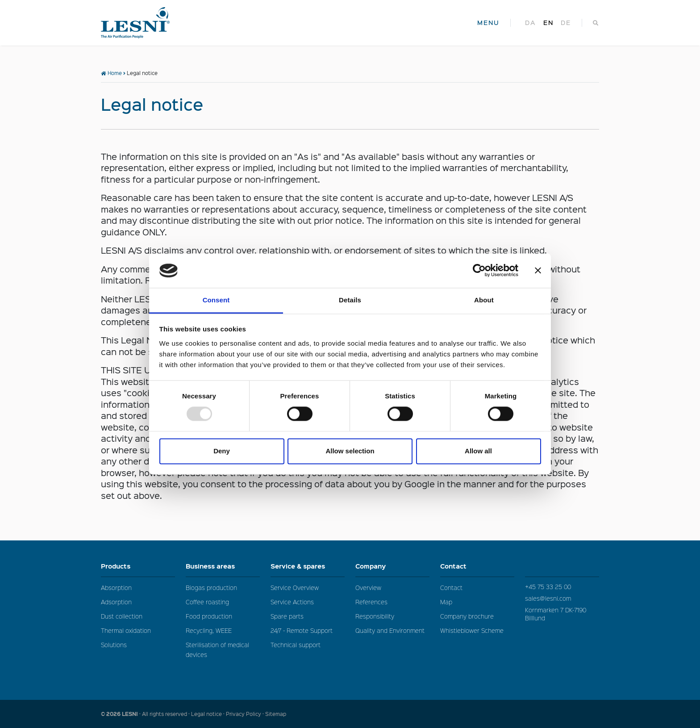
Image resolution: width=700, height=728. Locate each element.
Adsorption (116, 602)
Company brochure (467, 616)
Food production (209, 616)
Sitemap (276, 714)
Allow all (478, 451)
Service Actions (292, 602)
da (531, 23)
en (548, 23)
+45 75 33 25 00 (548, 587)
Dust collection (122, 616)
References (371, 602)
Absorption (116, 588)
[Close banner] (538, 271)
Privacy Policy (244, 714)
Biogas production (211, 588)
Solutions (114, 645)
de (566, 23)
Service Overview (295, 588)
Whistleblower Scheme (472, 630)
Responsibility (375, 616)
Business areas (223, 566)
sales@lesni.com (548, 598)
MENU (488, 23)
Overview (368, 588)
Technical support (296, 645)
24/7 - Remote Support (302, 630)
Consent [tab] (216, 300)
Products (138, 566)
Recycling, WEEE (209, 630)
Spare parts (287, 616)
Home (111, 73)
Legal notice (206, 714)
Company (392, 566)
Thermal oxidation (126, 630)
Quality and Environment (390, 630)
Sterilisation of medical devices (217, 650)
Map (446, 602)
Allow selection (350, 451)
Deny (222, 451)
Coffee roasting (207, 602)
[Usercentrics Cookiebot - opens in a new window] (479, 271)
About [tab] (484, 300)
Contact (477, 566)
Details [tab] (350, 300)
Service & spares (308, 566)
